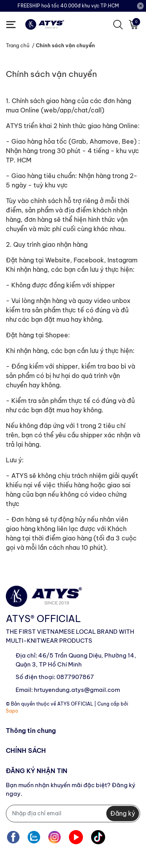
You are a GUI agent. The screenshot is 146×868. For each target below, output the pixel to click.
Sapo (12, 711)
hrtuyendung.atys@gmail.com (77, 690)
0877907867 (75, 677)
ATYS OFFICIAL (75, 704)
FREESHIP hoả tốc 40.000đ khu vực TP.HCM (68, 6)
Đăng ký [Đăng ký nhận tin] (123, 813)
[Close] (141, 6)
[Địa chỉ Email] (73, 814)
